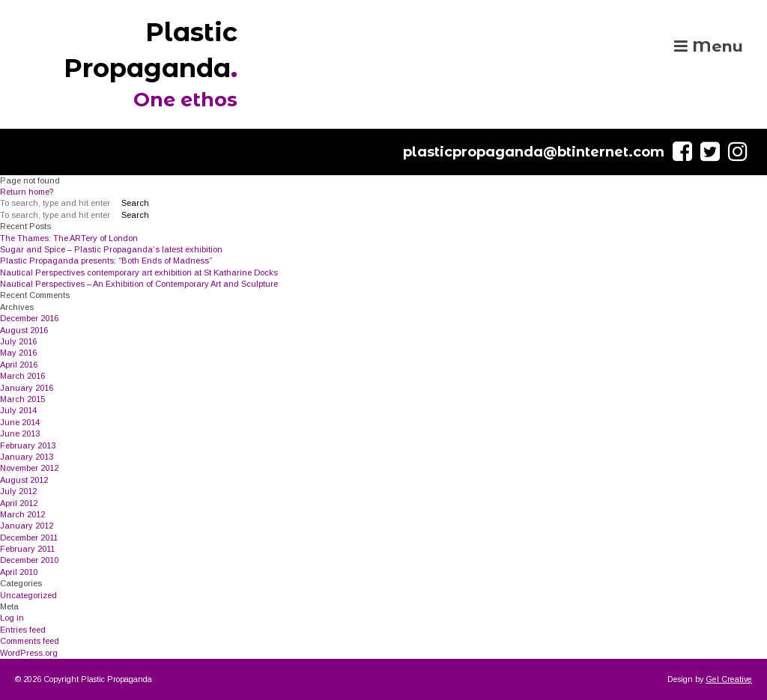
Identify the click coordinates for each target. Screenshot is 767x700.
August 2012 (24, 480)
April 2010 (19, 572)
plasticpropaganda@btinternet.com (534, 152)
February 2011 (27, 549)
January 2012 (27, 526)
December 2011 (29, 538)
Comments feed (30, 641)
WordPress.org (29, 653)
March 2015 (22, 399)
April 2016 (19, 365)
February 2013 (28, 445)
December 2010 (29, 560)
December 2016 (29, 318)
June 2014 (20, 422)
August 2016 (24, 330)
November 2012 (29, 468)
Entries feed (23, 630)
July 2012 (18, 491)
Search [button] (135, 203)
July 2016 (18, 341)
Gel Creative (729, 679)
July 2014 (18, 410)
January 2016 (27, 388)
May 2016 (18, 353)
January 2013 (27, 457)
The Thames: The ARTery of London (69, 238)
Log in (12, 618)
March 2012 (22, 514)
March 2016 (22, 376)
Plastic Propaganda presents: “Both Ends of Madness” (106, 261)
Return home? (27, 192)
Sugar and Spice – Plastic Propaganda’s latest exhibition (111, 249)
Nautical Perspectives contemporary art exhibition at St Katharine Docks (139, 273)
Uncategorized (28, 595)
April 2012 (19, 503)
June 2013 (20, 433)
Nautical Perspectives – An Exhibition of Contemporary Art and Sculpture (139, 284)
